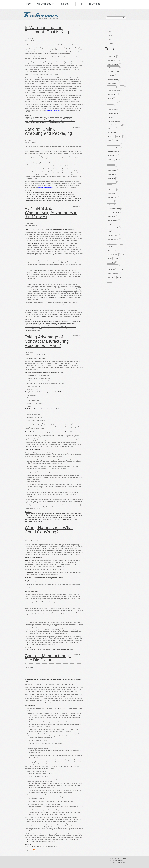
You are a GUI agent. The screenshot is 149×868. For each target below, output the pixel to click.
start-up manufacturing (113, 79)
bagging (121, 270)
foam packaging (111, 270)
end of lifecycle (111, 167)
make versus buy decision (114, 91)
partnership (110, 117)
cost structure (111, 75)
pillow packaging (118, 125)
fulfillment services (112, 129)
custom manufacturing (113, 102)
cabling (122, 87)
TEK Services (123, 859)
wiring (118, 72)
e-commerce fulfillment (113, 114)
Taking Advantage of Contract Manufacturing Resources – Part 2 (47, 341)
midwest (110, 140)
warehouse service (112, 197)
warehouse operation (113, 235)
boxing (109, 224)
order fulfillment (111, 163)
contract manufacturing (113, 152)
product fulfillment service (114, 144)
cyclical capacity (111, 216)
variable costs (111, 201)
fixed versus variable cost (113, 148)
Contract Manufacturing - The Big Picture (48, 658)
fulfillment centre (112, 190)
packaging (119, 277)
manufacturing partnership (114, 121)
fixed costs (110, 98)
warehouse (110, 106)
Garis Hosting (123, 863)
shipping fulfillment (112, 243)
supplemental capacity (113, 254)
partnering (118, 140)
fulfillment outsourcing (113, 274)
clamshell (110, 258)
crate (117, 258)
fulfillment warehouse (113, 64)
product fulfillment (112, 247)
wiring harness (111, 251)
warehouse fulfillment (113, 239)
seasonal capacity (112, 56)
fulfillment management (114, 68)
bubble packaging (112, 205)
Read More (28, 115)
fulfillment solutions (112, 83)
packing (109, 232)
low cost (109, 281)
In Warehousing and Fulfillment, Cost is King (47, 30)
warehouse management (114, 60)
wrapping (110, 136)
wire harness (119, 136)
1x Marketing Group (121, 861)
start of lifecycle (111, 193)
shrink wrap (110, 72)
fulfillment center (112, 87)
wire (121, 243)
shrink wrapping (111, 262)
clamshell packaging (112, 155)
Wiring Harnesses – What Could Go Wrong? (49, 530)
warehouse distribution (113, 228)
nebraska (110, 186)
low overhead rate (112, 182)
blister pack (110, 277)
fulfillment (117, 159)
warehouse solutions (113, 266)
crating (109, 159)
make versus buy (112, 110)
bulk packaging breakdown (114, 209)
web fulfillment (111, 178)
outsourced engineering (113, 213)
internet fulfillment (112, 133)
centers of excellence (113, 220)
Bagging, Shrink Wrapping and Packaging (48, 131)
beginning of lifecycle (112, 94)
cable (109, 125)
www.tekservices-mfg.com (47, 316)
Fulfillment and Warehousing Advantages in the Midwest (51, 212)
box (123, 254)
